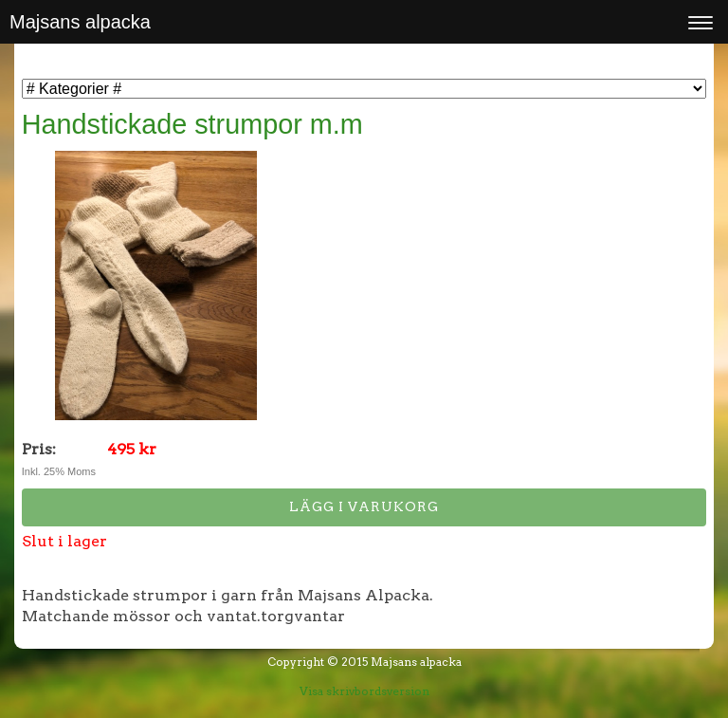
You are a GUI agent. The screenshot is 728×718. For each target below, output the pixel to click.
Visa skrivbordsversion (364, 691)
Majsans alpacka (80, 22)
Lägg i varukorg (364, 506)
